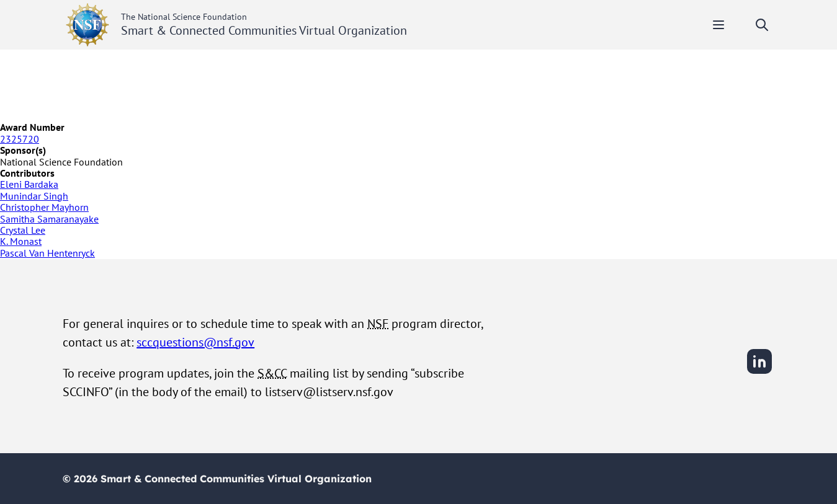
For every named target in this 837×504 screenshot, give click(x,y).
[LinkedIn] (759, 372)
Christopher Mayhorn (44, 207)
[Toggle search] (762, 25)
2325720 (20, 139)
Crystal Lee (23, 230)
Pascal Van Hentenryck (47, 253)
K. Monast (21, 241)
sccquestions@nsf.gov (195, 342)
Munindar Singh (34, 196)
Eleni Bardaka (29, 184)
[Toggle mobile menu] (718, 25)
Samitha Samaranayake (49, 219)
